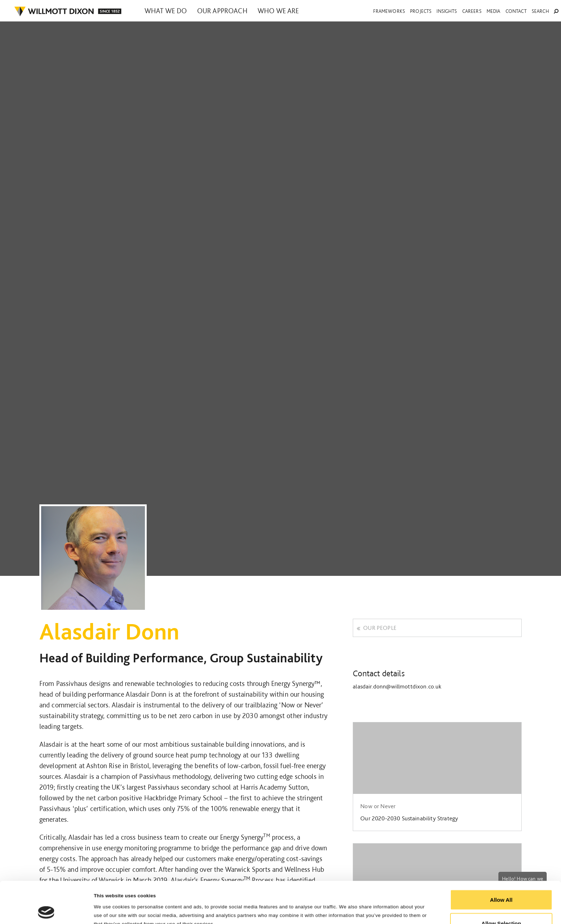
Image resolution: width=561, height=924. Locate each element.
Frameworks (389, 11)
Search (545, 11)
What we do (166, 11)
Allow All (501, 858)
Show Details (362, 906)
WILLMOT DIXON (68, 11)
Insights (447, 11)
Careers (472, 11)
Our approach (222, 11)
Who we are (278, 11)
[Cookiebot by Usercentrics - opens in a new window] (46, 910)
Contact (516, 11)
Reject (501, 905)
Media (494, 11)
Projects (421, 11)
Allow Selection (501, 882)
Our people (377, 628)
